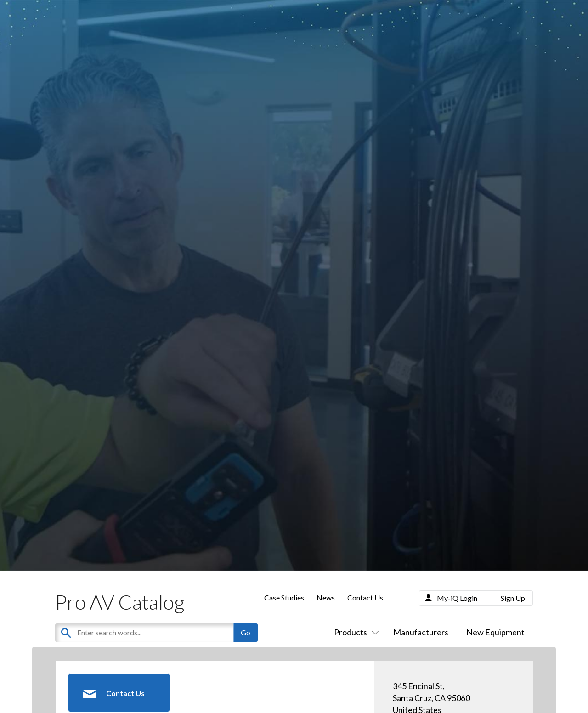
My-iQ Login (457, 598)
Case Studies (284, 597)
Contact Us (365, 597)
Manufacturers (421, 632)
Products (355, 632)
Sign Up (513, 598)
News (326, 597)
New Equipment (495, 632)
